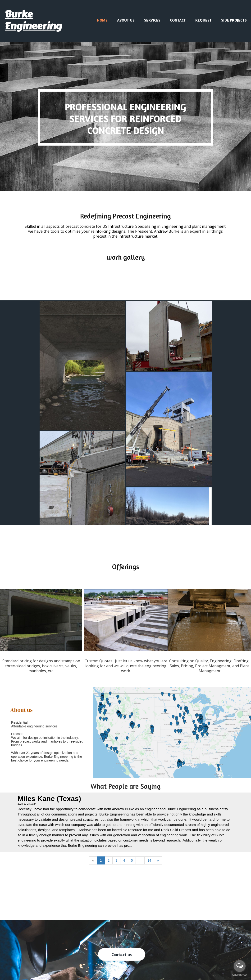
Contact (178, 20)
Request (203, 20)
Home (102, 20)
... (140, 860)
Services (152, 20)
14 (149, 860)
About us (126, 20)
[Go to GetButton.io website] (240, 975)
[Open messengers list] (240, 966)
